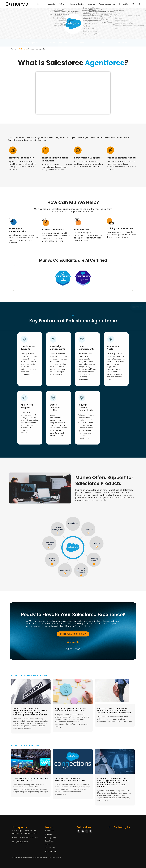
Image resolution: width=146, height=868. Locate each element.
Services (40, 4)
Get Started (122, 43)
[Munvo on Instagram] (91, 831)
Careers (49, 834)
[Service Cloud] (52, 564)
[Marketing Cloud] (94, 564)
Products (51, 4)
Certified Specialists (59, 43)
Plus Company (51, 851)
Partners (62, 4)
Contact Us (124, 4)
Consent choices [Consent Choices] (55, 858)
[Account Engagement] (81, 575)
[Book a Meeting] (73, 634)
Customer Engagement (28, 43)
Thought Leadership (107, 4)
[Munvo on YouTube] (83, 831)
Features (83, 43)
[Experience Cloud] (49, 548)
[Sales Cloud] (65, 573)
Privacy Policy (51, 837)
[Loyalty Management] (58, 533)
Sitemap (49, 844)
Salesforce (24, 49)
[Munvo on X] (87, 831)
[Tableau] (97, 547)
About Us (91, 4)
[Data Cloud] (88, 533)
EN (139, 4)
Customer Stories (77, 4)
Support (102, 43)
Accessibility (50, 848)
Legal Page (50, 841)
